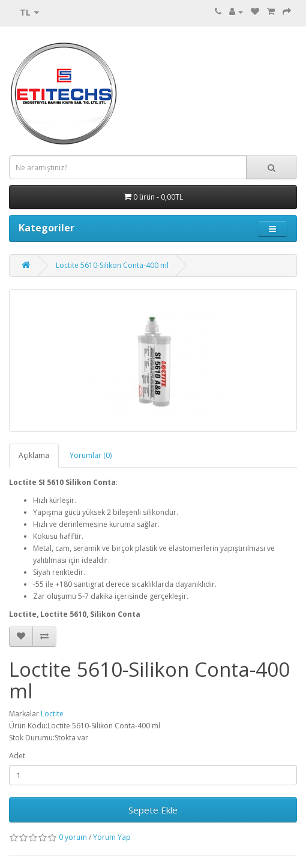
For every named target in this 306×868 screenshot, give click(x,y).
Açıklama (34, 455)
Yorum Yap (112, 837)
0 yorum (73, 837)
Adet (17, 756)
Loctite (52, 714)
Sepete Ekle (153, 810)
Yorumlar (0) (91, 455)
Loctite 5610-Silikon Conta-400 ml (112, 265)
